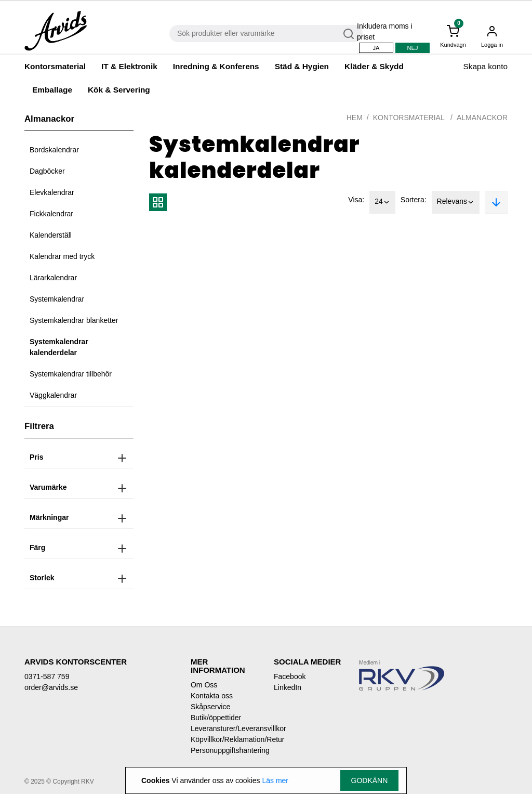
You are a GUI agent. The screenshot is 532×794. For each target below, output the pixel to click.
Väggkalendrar (53, 395)
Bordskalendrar (54, 150)
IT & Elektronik (129, 66)
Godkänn (370, 780)
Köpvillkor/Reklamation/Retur (224, 739)
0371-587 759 (47, 676)
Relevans (456, 202)
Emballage (52, 90)
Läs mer (275, 780)
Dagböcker (47, 171)
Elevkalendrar (52, 192)
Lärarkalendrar (53, 278)
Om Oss (204, 685)
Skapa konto (485, 66)
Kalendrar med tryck (62, 256)
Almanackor (482, 118)
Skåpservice (210, 707)
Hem (355, 118)
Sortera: (414, 200)
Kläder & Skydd (374, 66)
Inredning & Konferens (216, 66)
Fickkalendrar (51, 214)
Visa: (356, 200)
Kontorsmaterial (55, 66)
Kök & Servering (119, 90)
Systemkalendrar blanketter (74, 320)
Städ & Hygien (302, 66)
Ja (376, 48)
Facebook (290, 676)
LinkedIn (288, 687)
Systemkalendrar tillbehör (71, 374)
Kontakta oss (212, 696)
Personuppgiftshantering (224, 750)
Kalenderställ (51, 235)
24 (382, 202)
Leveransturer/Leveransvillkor (224, 728)
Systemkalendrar (57, 299)
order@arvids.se (51, 687)
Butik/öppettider (216, 718)
